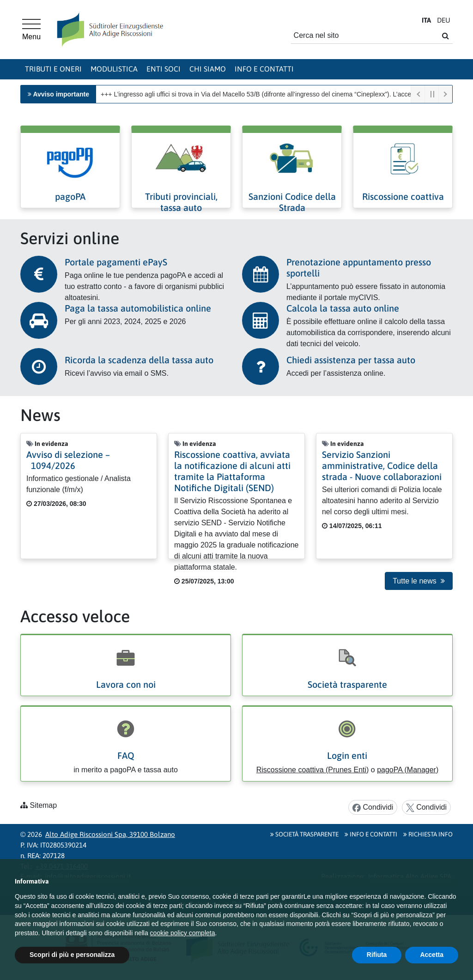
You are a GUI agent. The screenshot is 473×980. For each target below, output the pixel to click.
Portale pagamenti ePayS (116, 262)
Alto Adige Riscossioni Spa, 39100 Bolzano (110, 834)
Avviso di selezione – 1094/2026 (68, 460)
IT (426, 20)
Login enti (347, 755)
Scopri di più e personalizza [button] (72, 955)
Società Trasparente (304, 834)
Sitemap (43, 805)
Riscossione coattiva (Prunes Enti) (313, 770)
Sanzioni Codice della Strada (292, 202)
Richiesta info (428, 834)
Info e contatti (264, 69)
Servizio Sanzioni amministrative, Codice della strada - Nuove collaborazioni (382, 466)
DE (444, 20)
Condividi (373, 808)
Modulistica (114, 69)
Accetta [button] (432, 955)
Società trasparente (347, 684)
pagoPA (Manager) (408, 770)
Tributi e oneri (53, 69)
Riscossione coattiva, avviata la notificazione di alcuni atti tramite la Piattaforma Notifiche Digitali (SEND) (232, 471)
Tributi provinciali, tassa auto (181, 202)
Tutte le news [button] (419, 581)
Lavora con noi (126, 684)
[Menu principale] (31, 30)
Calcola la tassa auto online (343, 308)
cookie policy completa (183, 933)
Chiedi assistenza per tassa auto (351, 360)
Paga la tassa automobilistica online (138, 308)
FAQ (126, 755)
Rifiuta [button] (377, 955)
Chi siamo (208, 69)
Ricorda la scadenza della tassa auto (139, 360)
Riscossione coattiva (403, 196)
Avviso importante (61, 94)
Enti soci (164, 69)
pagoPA (70, 196)
